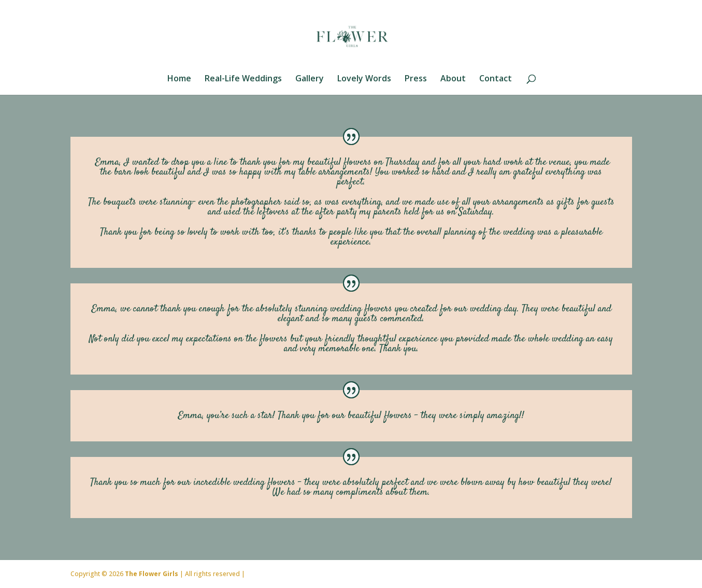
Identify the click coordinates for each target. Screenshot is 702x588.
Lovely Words (364, 79)
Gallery (310, 79)
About (453, 79)
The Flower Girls (152, 574)
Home (179, 79)
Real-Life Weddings (243, 79)
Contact (496, 79)
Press (416, 79)
